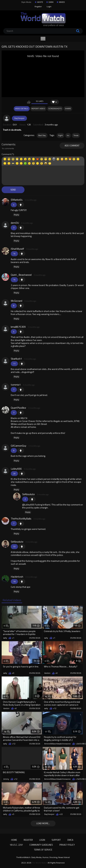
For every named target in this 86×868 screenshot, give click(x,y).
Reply (16, 215)
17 (48, 732)
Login (49, 6)
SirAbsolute (28, 494)
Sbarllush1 (16, 359)
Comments (8, 144)
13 (48, 802)
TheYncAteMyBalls (21, 519)
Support (56, 840)
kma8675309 (18, 327)
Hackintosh (17, 577)
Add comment (72, 145)
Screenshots (55, 108)
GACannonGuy (19, 446)
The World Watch (39, 863)
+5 (13, 814)
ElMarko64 (17, 200)
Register (38, 6)
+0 (13, 673)
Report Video (38, 108)
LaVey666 (16, 469)
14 (48, 696)
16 (7, 732)
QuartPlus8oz (18, 408)
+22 (61, 814)
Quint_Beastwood (21, 275)
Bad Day (42, 135)
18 (48, 767)
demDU (15, 223)
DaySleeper (19, 118)
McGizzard (16, 301)
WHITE (40, 2)
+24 (77, 744)
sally (5, 638)
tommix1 (16, 385)
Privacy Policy (67, 845)
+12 (55, 708)
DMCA (70, 840)
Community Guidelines (41, 845)
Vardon (47, 673)
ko (68, 135)
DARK (51, 2)
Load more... (43, 823)
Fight (61, 135)
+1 (21, 205)
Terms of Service (43, 850)
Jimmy (6, 779)
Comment (6, 154)
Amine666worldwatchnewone (57, 744)
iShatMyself (17, 249)
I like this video (29, 102)
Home (14, 840)
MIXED (62, 2)
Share (68, 108)
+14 (77, 779)
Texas (76, 135)
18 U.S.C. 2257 (16, 845)
